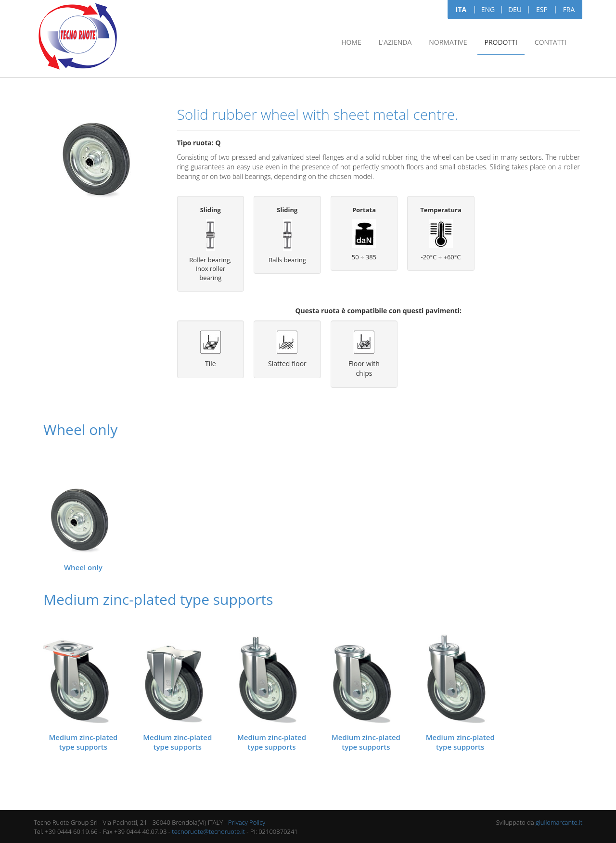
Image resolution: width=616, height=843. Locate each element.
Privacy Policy (247, 822)
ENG (488, 9)
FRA (569, 9)
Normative (448, 42)
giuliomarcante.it (559, 822)
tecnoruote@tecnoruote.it (208, 831)
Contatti (551, 42)
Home (351, 42)
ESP (542, 9)
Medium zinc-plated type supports (83, 742)
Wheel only (83, 567)
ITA (461, 9)
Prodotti (501, 42)
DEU (515, 9)
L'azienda (395, 42)
